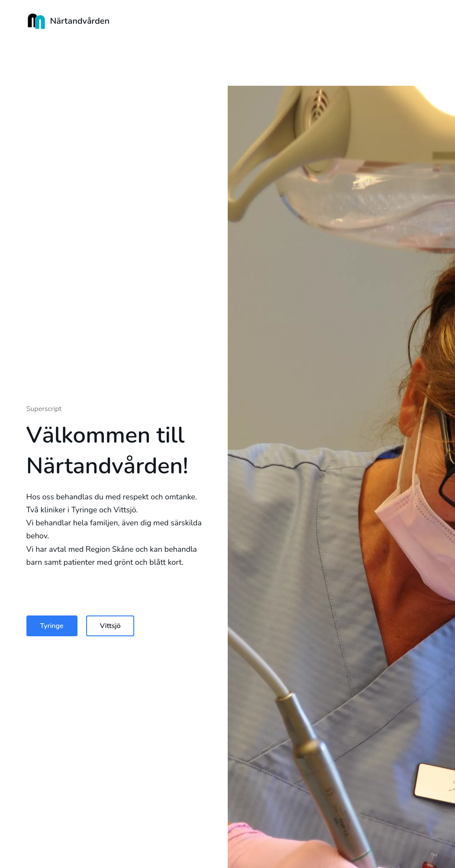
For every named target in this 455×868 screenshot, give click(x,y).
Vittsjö (110, 626)
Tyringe (52, 626)
